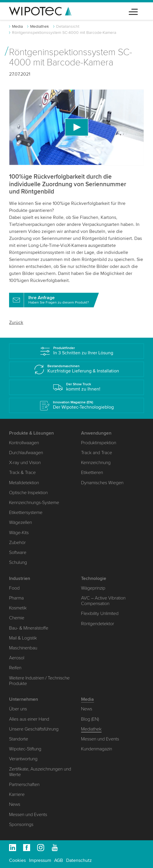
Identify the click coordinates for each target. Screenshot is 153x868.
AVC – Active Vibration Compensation (103, 601)
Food (14, 588)
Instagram (41, 848)
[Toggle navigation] (133, 11)
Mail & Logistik (23, 638)
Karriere (17, 794)
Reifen (15, 668)
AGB (59, 860)
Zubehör (17, 543)
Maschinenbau (23, 648)
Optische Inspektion (28, 493)
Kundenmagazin (97, 749)
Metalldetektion (24, 483)
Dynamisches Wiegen (102, 483)
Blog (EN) (90, 719)
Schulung (18, 562)
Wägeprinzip (93, 588)
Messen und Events (28, 815)
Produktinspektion (99, 443)
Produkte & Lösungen (31, 433)
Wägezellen (20, 522)
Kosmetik (18, 608)
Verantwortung (23, 759)
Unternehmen (24, 699)
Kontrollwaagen (24, 443)
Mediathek (39, 26)
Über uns (18, 709)
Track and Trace (97, 453)
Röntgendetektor (98, 624)
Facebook (27, 848)
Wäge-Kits (19, 533)
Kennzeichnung (96, 463)
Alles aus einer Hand (29, 719)
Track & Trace (22, 473)
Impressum (40, 860)
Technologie (94, 578)
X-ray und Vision (25, 463)
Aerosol (17, 658)
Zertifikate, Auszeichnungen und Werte (40, 772)
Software (18, 552)
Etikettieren (92, 473)
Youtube (55, 848)
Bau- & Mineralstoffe (29, 628)
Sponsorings (21, 825)
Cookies (17, 860)
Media (17, 26)
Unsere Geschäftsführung (34, 729)
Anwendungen (96, 433)
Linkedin (13, 848)
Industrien (20, 578)
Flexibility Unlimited (100, 613)
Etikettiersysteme (26, 513)
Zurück (16, 323)
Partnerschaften (24, 785)
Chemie (17, 618)
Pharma (16, 598)
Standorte (19, 739)
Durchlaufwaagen (26, 453)
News (15, 804)
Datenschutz (79, 860)
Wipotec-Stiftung (25, 749)
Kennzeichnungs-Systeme (34, 503)
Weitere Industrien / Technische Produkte (39, 681)
